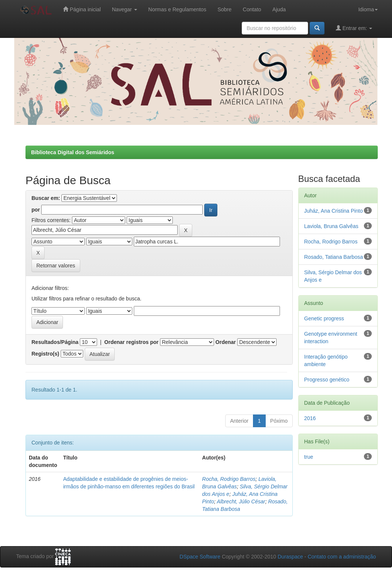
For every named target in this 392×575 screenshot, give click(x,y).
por (36, 210)
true (309, 457)
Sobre (224, 9)
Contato (252, 9)
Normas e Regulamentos (177, 9)
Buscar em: (46, 198)
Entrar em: (354, 28)
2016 (310, 418)
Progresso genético (327, 380)
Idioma (368, 9)
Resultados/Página (55, 342)
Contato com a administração (342, 557)
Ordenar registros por (131, 342)
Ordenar (226, 342)
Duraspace (290, 557)
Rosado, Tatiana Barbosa (334, 257)
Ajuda (279, 9)
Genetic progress (324, 318)
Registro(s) (45, 354)
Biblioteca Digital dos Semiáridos (73, 152)
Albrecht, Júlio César (241, 501)
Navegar (125, 9)
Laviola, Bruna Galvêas (331, 226)
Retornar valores (56, 266)
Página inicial (82, 9)
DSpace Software (200, 557)
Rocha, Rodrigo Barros (229, 479)
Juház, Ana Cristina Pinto (334, 211)
